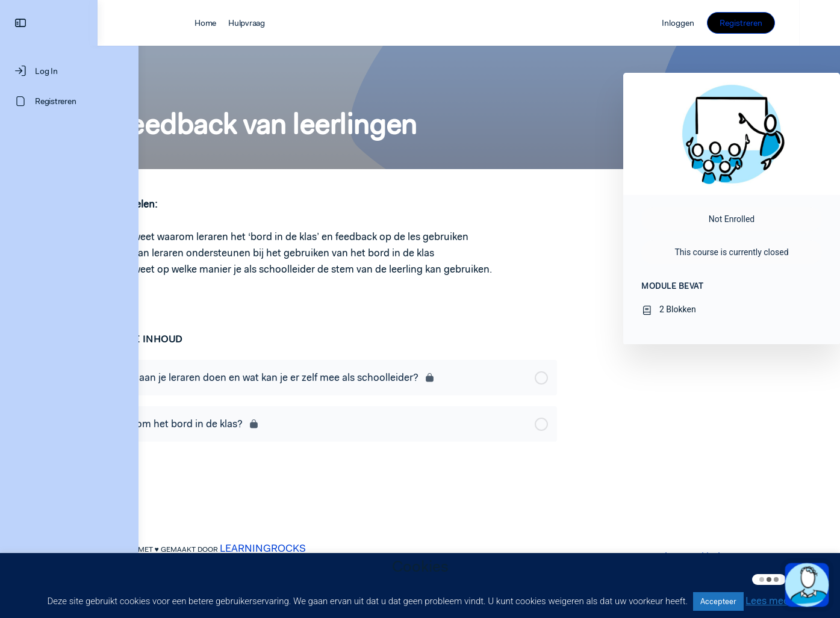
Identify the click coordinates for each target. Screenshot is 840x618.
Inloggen (719, 23)
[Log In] (69, 71)
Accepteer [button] (718, 601)
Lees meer (769, 601)
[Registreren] (69, 101)
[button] (807, 585)
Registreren (782, 23)
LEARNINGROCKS (283, 548)
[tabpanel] (349, 245)
